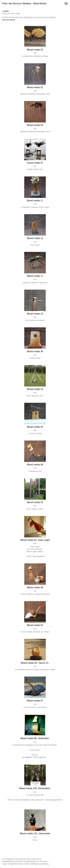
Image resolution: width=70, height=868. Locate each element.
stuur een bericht (9, 20)
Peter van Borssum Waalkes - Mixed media (24, 4)
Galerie (5, 11)
